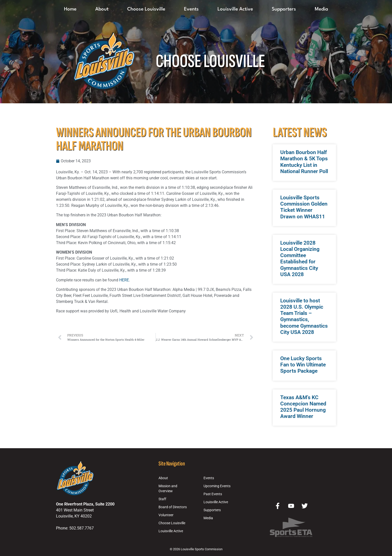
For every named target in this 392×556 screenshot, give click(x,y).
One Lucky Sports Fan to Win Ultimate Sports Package (303, 365)
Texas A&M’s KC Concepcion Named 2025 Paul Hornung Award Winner (303, 407)
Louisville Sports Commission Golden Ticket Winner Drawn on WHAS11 (304, 207)
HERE (124, 280)
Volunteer (166, 515)
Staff (162, 499)
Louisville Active (235, 9)
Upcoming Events (217, 486)
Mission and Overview (168, 489)
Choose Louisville (146, 9)
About (102, 9)
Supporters (284, 9)
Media (321, 9)
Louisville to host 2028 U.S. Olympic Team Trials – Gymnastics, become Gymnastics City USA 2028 (304, 316)
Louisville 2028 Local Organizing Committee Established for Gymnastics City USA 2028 (300, 259)
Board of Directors (173, 507)
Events (191, 9)
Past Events (213, 494)
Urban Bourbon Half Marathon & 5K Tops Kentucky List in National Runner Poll (304, 162)
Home (70, 9)
